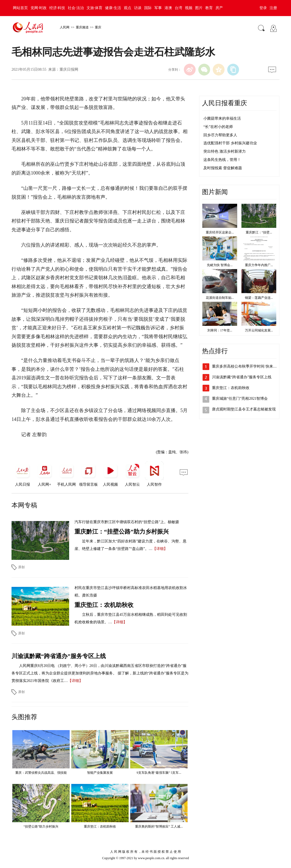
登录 (263, 8)
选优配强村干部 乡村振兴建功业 (230, 143)
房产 (219, 8)
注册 (273, 8)
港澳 (168, 8)
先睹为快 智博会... (220, 265)
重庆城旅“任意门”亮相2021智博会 (240, 399)
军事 (158, 8)
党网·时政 (39, 8)
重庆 (98, 27)
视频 (189, 8)
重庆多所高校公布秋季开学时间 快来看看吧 (248, 366)
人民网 (65, 27)
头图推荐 (24, 717)
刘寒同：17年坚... (220, 330)
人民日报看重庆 (225, 103)
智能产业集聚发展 (100, 773)
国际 (148, 8)
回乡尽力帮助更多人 (220, 135)
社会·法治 (76, 8)
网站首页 (20, 8)
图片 (199, 8)
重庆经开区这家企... (220, 232)
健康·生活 (113, 8)
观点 (128, 8)
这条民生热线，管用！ (222, 160)
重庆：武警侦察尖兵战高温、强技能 (41, 773)
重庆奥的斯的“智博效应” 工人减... (159, 827)
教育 (209, 8)
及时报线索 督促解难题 (223, 168)
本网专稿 (24, 505)
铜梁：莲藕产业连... (259, 298)
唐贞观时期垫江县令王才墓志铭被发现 (244, 409)
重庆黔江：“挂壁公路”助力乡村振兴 (122, 532)
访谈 (138, 8)
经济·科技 (57, 8)
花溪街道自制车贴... (220, 298)
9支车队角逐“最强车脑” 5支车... (159, 773)
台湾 (178, 8)
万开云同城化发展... (259, 330)
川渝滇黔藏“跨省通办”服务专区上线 (59, 656)
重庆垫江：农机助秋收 (104, 605)
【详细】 (160, 549)
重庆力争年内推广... (259, 265)
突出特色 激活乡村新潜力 (225, 151)
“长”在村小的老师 (218, 127)
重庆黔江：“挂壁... (259, 232)
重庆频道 (82, 27)
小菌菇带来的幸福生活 (222, 118)
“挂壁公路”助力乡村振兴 (41, 827)
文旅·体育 (95, 8)
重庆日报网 (69, 69)
